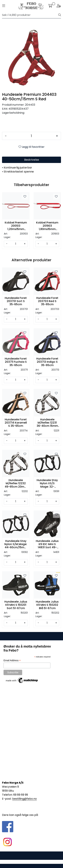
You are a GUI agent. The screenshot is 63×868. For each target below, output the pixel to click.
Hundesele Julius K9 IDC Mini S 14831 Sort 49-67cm (47, 544)
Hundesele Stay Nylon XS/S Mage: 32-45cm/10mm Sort (47, 483)
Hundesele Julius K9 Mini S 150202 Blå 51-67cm (47, 605)
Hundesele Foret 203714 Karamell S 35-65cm (16, 423)
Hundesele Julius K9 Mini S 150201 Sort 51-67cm (16, 605)
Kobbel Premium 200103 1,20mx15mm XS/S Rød (16, 226)
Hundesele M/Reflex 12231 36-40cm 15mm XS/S (47, 423)
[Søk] (30, 15)
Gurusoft (32, 862)
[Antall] (31, 136)
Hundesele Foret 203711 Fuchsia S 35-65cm (16, 362)
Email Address (12, 660)
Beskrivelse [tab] (32, 160)
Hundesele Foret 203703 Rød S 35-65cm (47, 301)
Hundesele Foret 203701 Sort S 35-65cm (16, 301)
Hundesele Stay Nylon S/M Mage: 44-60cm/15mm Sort (16, 544)
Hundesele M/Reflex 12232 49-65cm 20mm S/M (16, 483)
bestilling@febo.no (25, 799)
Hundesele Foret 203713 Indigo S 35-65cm (47, 362)
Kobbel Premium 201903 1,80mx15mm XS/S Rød (47, 226)
